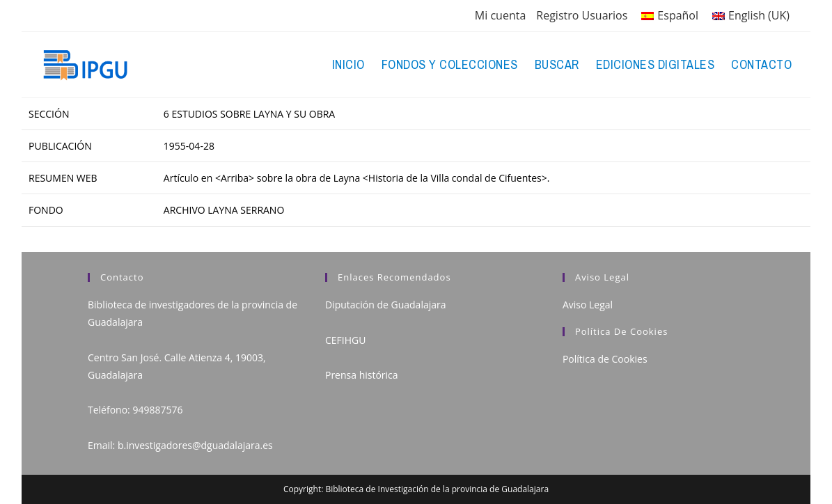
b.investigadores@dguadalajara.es (195, 445)
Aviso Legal (588, 305)
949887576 (157, 410)
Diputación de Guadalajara (386, 305)
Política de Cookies (605, 359)
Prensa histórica (362, 375)
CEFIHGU (345, 340)
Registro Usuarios (582, 15)
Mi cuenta (500, 15)
